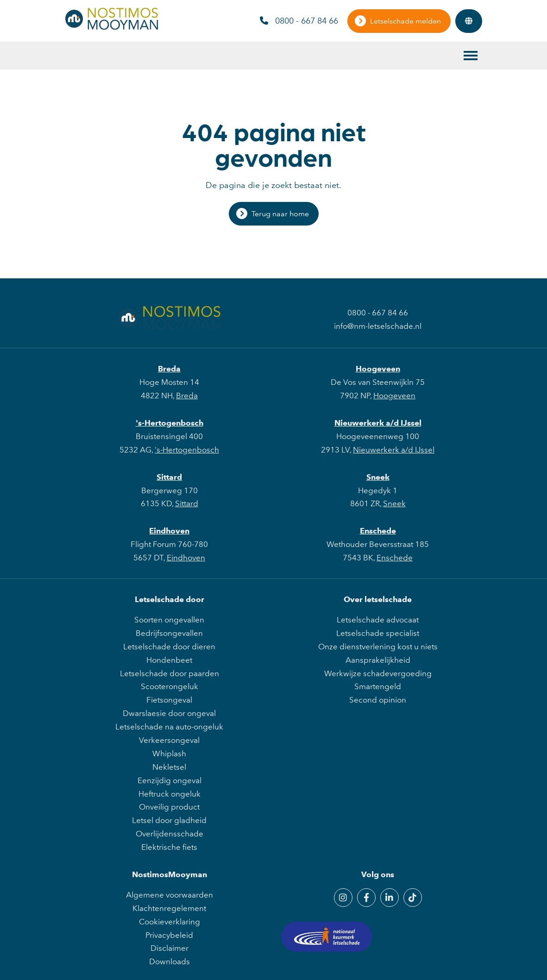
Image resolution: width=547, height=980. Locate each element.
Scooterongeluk (170, 686)
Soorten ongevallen (169, 620)
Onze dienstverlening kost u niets (378, 647)
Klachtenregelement (169, 908)
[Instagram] (343, 898)
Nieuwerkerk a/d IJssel (378, 423)
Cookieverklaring (170, 922)
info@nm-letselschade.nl (378, 326)
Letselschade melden (406, 21)
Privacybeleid (169, 935)
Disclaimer (170, 948)
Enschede (378, 531)
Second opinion (378, 700)
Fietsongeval (169, 700)
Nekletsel (169, 767)
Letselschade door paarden (170, 673)
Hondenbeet (169, 660)
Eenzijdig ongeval (170, 780)
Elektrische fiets (169, 847)
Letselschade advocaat (378, 620)
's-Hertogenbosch (170, 423)
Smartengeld (378, 686)
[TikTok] (413, 898)
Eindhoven (169, 531)
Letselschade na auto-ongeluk (169, 727)
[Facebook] (366, 898)
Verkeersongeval (169, 740)
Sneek (378, 477)
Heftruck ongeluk (170, 794)
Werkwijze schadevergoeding (378, 673)
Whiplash (169, 754)
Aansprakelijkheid (378, 660)
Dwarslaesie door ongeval (169, 713)
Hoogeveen (378, 369)
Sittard (169, 477)
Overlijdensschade (170, 834)
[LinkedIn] (390, 898)
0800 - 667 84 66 (299, 21)
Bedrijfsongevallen (169, 633)
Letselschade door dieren (169, 647)
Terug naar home (280, 214)
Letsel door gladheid (169, 820)
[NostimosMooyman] (112, 27)
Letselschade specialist (378, 633)
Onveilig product (169, 807)
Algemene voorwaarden (170, 895)
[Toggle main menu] (471, 56)
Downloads (170, 961)
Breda (169, 369)
